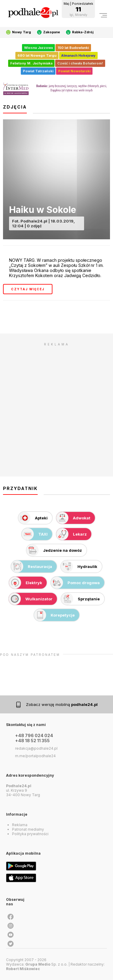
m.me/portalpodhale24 (35, 756)
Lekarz (72, 534)
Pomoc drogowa (75, 583)
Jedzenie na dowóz (54, 550)
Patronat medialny (28, 829)
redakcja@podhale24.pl (36, 748)
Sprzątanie (80, 599)
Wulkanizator (31, 599)
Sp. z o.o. (46, 964)
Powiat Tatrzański (38, 71)
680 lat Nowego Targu (37, 55)
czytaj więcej (28, 289)
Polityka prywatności (30, 834)
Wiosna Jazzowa (38, 48)
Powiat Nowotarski (74, 71)
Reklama (20, 825)
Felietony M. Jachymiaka (31, 63)
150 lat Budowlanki (73, 48)
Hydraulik (79, 566)
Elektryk (26, 583)
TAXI (35, 534)
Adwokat (73, 518)
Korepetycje (54, 615)
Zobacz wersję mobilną (62, 704)
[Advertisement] (56, 405)
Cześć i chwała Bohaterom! (80, 63)
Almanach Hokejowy (78, 55)
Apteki (33, 518)
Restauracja (32, 566)
